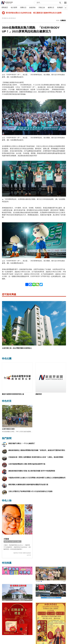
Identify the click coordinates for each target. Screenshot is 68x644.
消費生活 (23, 7)
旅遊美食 (32, 7)
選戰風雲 (5, 7)
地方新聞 (14, 7)
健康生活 (51, 7)
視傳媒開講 (61, 7)
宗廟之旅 (42, 7)
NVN (58, 20)
